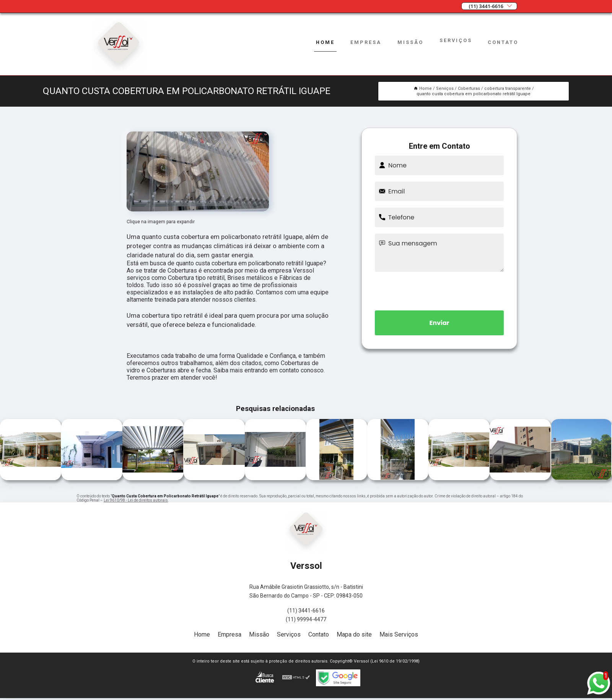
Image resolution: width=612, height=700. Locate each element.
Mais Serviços (399, 634)
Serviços (456, 40)
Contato (503, 42)
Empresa (366, 42)
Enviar (439, 323)
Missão (410, 42)
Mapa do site (354, 634)
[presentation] (439, 290)
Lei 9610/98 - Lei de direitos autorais (136, 500)
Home (325, 42)
